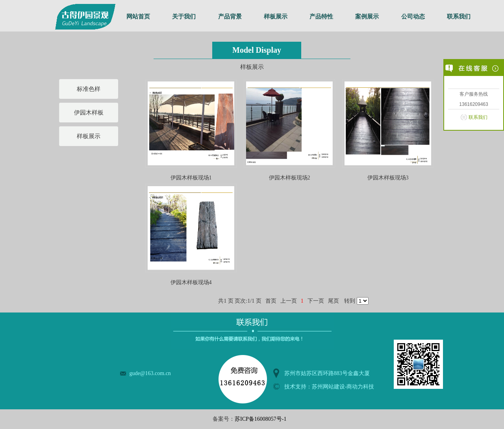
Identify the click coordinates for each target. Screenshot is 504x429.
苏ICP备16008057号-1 (260, 419)
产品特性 (321, 17)
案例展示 (367, 17)
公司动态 (413, 17)
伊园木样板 (89, 113)
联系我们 (459, 17)
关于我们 (184, 17)
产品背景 (230, 17)
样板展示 (276, 17)
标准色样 (89, 89)
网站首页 (138, 17)
